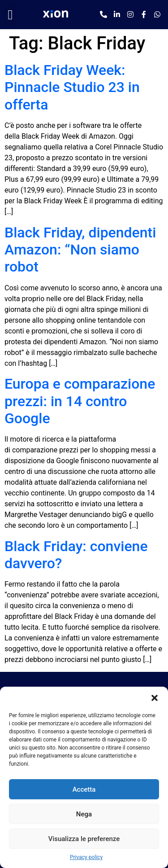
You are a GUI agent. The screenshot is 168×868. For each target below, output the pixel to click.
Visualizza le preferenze (84, 839)
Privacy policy (86, 857)
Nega (84, 814)
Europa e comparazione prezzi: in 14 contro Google (80, 401)
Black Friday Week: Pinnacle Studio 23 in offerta (72, 87)
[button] (155, 698)
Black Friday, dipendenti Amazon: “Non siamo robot (80, 250)
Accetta (84, 789)
